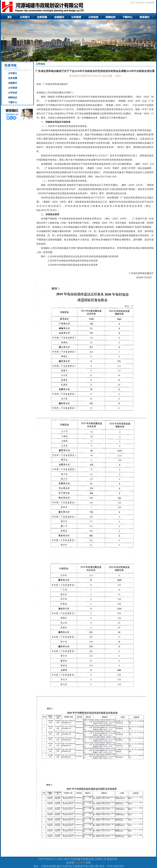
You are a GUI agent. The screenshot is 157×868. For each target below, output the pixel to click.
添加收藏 (150, 3)
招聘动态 (13, 97)
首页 (132, 3)
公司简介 (13, 73)
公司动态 (13, 93)
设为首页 (140, 3)
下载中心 (13, 102)
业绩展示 (13, 83)
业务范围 (13, 78)
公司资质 (13, 88)
